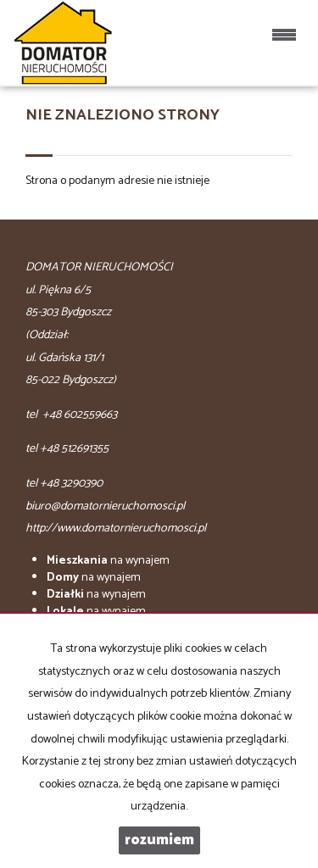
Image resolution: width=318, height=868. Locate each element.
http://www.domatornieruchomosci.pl (116, 529)
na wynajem (108, 561)
